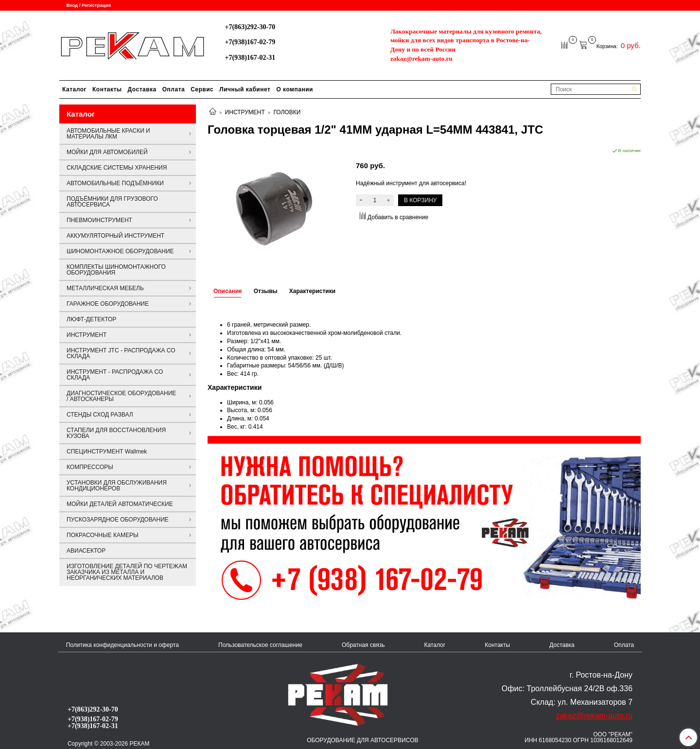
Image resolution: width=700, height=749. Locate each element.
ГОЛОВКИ (287, 112)
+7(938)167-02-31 (250, 57)
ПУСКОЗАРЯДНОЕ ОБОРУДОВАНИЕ (118, 520)
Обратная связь (363, 645)
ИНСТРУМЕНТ (245, 112)
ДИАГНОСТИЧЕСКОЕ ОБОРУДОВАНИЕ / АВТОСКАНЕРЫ (121, 396)
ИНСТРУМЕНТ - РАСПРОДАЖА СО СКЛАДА (115, 375)
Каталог (74, 89)
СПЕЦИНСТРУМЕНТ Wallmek (107, 452)
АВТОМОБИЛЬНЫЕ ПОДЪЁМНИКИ (115, 183)
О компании (295, 89)
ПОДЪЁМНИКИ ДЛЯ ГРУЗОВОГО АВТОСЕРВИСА (112, 202)
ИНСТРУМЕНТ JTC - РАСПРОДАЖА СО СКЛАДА (121, 353)
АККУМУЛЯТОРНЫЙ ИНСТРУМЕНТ (115, 236)
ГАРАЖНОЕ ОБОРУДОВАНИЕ (108, 304)
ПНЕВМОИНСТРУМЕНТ (99, 220)
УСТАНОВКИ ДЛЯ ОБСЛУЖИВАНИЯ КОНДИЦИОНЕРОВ (117, 486)
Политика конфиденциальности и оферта (122, 645)
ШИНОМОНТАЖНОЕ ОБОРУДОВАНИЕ (120, 251)
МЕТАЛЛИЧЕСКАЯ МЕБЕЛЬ (105, 288)
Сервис (202, 89)
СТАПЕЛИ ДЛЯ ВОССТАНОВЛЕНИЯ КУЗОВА (116, 433)
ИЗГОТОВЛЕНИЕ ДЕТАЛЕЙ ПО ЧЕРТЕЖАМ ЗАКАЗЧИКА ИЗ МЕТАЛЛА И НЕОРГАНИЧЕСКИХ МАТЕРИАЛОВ (127, 572)
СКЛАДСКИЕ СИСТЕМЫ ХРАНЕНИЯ (117, 168)
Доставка (142, 89)
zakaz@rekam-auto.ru (421, 59)
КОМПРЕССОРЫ (90, 467)
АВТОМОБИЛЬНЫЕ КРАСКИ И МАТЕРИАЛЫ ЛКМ (108, 134)
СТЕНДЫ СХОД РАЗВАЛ (100, 415)
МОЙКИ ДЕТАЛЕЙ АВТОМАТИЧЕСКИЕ (120, 504)
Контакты (107, 89)
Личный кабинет (245, 89)
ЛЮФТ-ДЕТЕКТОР (91, 319)
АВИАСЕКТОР (86, 551)
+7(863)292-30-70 (250, 27)
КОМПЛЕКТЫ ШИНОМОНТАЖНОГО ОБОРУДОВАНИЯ (116, 270)
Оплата (174, 89)
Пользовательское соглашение (260, 645)
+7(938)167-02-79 (250, 42)
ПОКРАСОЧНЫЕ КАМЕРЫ (103, 535)
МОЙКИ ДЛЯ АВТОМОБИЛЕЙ (107, 152)
